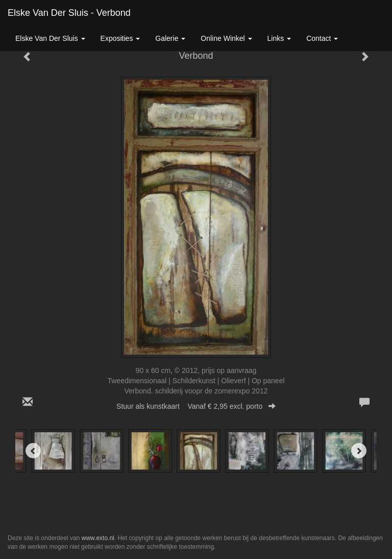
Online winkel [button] (226, 38)
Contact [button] (322, 38)
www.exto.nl (98, 538)
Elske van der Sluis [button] (50, 38)
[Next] (359, 451)
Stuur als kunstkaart (196, 406)
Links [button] (279, 38)
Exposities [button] (120, 38)
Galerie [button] (170, 38)
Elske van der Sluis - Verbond (69, 13)
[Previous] (33, 451)
